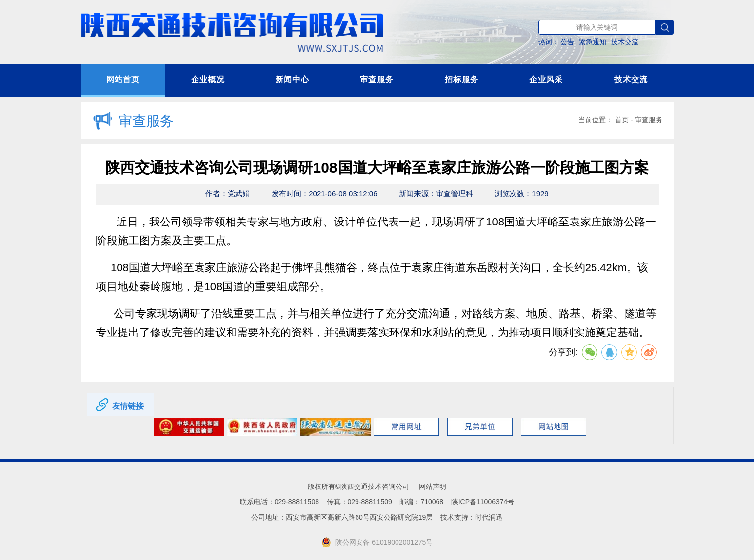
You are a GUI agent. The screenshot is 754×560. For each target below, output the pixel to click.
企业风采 (546, 80)
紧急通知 (593, 42)
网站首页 (123, 80)
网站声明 (433, 486)
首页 (622, 120)
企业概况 (208, 80)
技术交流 (625, 42)
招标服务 (462, 80)
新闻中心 (292, 80)
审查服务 (377, 80)
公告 (567, 42)
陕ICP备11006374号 (483, 502)
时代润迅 (489, 517)
